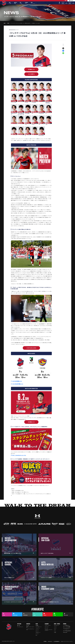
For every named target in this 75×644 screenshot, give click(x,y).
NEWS (8, 23)
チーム (55, 631)
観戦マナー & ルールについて (30, 627)
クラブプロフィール (39, 627)
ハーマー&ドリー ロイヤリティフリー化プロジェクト (67, 631)
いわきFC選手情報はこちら (17, 381)
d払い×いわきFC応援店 (67, 627)
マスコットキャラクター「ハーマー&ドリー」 (67, 629)
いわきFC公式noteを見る (31, 348)
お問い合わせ (50, 641)
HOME (5, 23)
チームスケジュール (20, 627)
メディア (55, 628)
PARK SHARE (65, 632)
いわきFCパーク (38, 632)
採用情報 (45, 641)
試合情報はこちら (31, 69)
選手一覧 (19, 625)
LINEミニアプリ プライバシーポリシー (67, 641)
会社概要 (37, 625)
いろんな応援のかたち (66, 625)
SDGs (36, 635)
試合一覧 (28, 625)
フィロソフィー (38, 628)
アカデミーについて (48, 625)
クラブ (17, 30)
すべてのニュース (57, 625)
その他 (55, 632)
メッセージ (37, 630)
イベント (55, 627)
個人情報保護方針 (57, 641)
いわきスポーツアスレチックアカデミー (49, 630)
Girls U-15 (46, 628)
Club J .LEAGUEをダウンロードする (19, 455)
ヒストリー (37, 631)
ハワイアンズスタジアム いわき (30, 629)
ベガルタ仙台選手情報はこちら (18, 384)
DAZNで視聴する (31, 74)
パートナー (37, 634)
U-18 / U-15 (47, 627)
